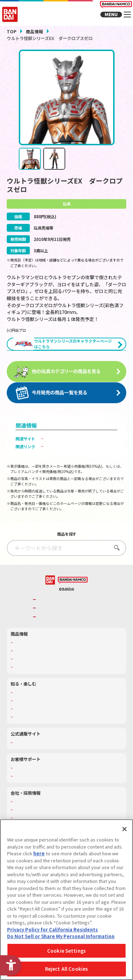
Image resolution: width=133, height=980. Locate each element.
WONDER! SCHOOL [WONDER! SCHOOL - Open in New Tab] (32, 740)
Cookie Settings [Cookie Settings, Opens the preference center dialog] (66, 951)
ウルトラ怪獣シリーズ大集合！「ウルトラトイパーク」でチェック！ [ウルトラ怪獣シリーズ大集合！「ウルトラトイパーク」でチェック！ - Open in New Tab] (82, 477)
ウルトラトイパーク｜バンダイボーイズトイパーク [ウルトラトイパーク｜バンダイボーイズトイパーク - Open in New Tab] (82, 464)
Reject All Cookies (66, 969)
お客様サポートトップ (34, 816)
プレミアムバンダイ (32, 790)
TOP (12, 31)
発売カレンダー (28, 698)
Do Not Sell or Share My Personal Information (61, 936)
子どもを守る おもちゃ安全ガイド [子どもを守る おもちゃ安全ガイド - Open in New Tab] (77, 494)
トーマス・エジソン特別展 (38, 748)
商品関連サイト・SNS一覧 (38, 715)
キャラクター (26, 706)
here (39, 853)
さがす (115, 595)
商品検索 (22, 691)
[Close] (124, 829)
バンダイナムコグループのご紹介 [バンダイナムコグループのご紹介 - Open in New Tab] (68, 647)
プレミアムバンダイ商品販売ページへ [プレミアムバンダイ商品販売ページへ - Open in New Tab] (80, 486)
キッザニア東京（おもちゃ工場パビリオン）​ (53, 756)
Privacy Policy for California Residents (52, 930)
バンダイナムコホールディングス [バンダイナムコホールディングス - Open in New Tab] (68, 656)
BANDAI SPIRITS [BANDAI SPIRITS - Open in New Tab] (54, 664)
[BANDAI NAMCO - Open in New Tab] (73, 628)
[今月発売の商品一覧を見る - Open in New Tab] (67, 415)
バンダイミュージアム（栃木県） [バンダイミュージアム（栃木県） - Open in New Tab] (43, 765)
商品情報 (34, 31)
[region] (66, 900)
